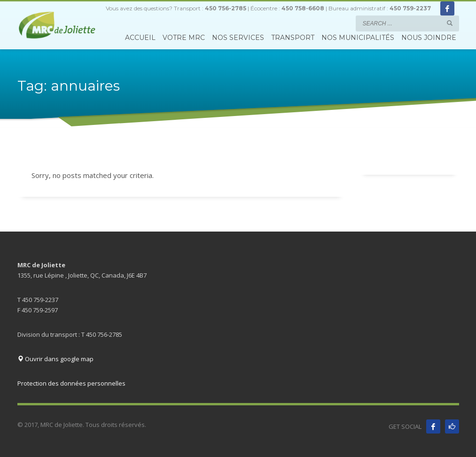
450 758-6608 (303, 8)
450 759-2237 (410, 8)
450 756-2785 (226, 8)
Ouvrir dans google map (55, 359)
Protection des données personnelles (71, 383)
